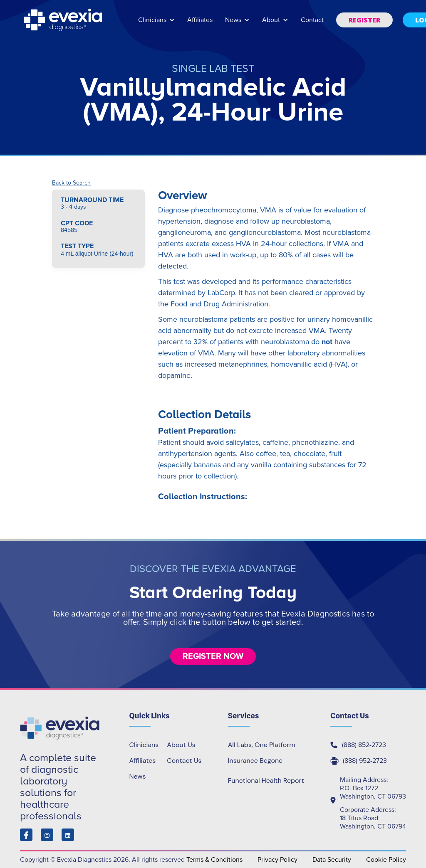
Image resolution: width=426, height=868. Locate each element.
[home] (64, 20)
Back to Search (71, 183)
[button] (156, 24)
